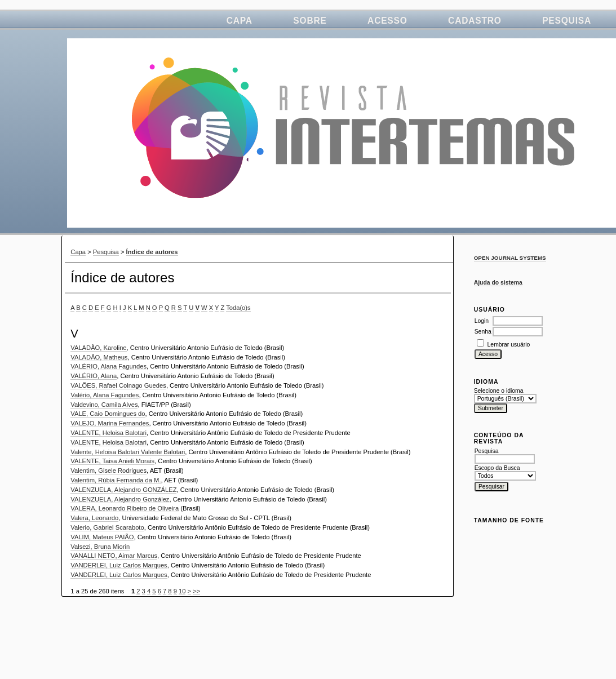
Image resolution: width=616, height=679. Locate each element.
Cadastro (475, 21)
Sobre (310, 21)
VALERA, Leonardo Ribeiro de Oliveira (125, 508)
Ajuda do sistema (498, 283)
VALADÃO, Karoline (98, 348)
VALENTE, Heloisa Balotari (108, 433)
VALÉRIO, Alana (94, 376)
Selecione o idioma (499, 391)
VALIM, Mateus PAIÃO (102, 537)
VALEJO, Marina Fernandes (110, 423)
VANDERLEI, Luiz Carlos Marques (119, 565)
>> (196, 591)
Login (482, 321)
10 (182, 591)
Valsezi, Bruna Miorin (100, 547)
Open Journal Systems (510, 258)
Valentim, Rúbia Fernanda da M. (116, 480)
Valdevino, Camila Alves (104, 405)
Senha (483, 332)
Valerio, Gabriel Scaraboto (107, 527)
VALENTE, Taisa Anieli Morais (112, 461)
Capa (240, 21)
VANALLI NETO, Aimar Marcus (114, 556)
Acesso (387, 21)
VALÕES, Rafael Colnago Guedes (118, 385)
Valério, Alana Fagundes (105, 395)
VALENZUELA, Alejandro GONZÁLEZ (123, 490)
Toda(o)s (238, 308)
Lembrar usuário (509, 345)
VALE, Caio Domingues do (108, 414)
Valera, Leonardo (94, 518)
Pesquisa (567, 21)
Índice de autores (152, 252)
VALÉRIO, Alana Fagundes (108, 366)
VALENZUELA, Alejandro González (120, 499)
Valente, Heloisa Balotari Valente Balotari (128, 452)
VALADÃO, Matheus (99, 357)
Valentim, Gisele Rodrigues (108, 471)
